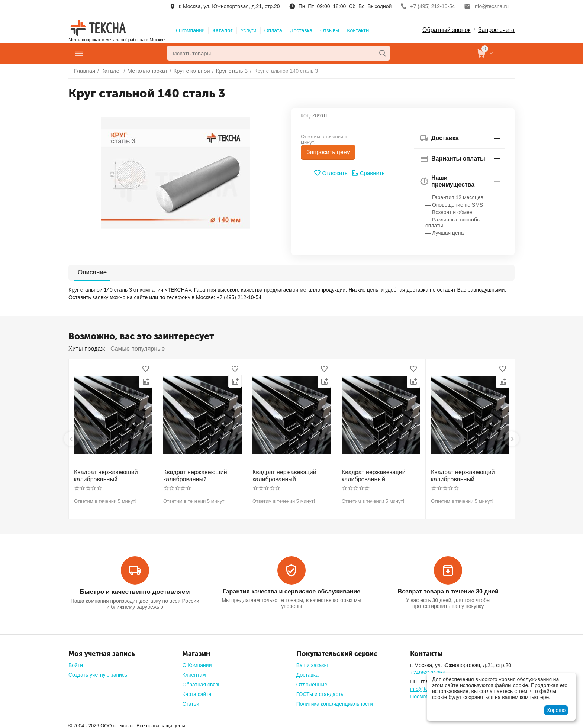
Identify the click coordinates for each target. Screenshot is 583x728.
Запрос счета (496, 30)
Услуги (249, 30)
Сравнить (367, 173)
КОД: (306, 116)
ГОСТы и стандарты (321, 692)
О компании (190, 30)
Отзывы (330, 30)
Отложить (331, 173)
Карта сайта (197, 692)
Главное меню (111, 53)
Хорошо (556, 710)
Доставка (301, 30)
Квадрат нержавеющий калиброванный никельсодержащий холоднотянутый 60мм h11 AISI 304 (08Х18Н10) (468, 475)
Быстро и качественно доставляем (135, 590)
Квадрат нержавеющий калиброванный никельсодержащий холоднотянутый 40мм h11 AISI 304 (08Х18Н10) (290, 475)
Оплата (273, 30)
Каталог (222, 30)
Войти (76, 663)
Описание (88, 272)
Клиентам (194, 672)
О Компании (197, 663)
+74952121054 (428, 670)
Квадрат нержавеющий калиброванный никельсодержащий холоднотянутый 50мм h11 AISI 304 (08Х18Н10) (379, 475)
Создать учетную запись (98, 672)
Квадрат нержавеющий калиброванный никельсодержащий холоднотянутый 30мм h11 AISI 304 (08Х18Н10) (112, 475)
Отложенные (312, 682)
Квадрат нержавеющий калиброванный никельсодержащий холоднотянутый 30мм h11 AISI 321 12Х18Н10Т (201, 475)
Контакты (358, 30)
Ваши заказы (312, 663)
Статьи (191, 701)
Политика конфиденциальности (335, 701)
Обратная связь (201, 682)
